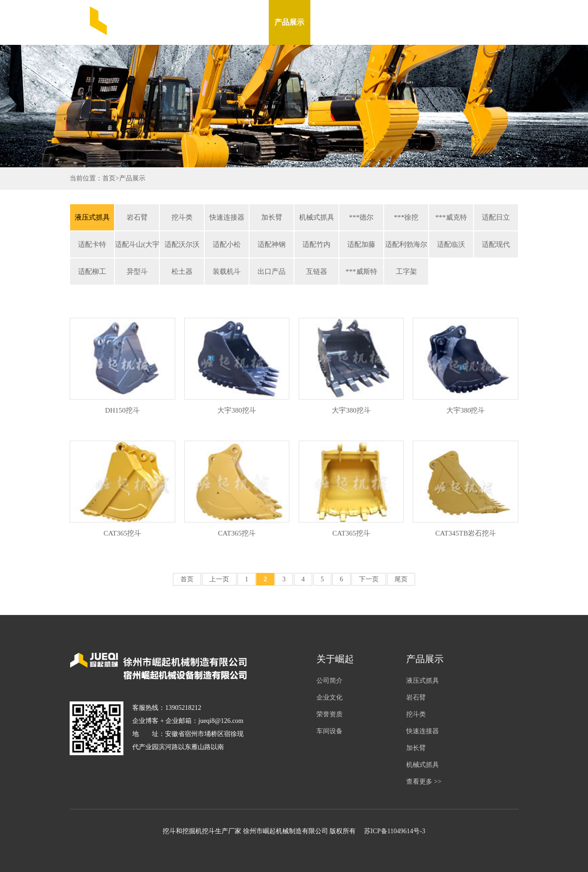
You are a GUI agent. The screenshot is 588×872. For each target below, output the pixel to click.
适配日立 (496, 217)
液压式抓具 (92, 217)
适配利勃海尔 (406, 244)
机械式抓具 (317, 217)
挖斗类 (182, 217)
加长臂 (272, 217)
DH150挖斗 (122, 410)
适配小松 (227, 244)
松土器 (182, 272)
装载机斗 (227, 272)
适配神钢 (272, 244)
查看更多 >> (424, 782)
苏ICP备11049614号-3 (395, 831)
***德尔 (362, 217)
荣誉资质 (330, 714)
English (498, 22)
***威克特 (451, 217)
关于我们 (248, 22)
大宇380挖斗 (237, 410)
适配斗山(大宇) (137, 244)
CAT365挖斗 (122, 533)
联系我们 (456, 22)
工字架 (406, 272)
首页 (109, 178)
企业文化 (330, 697)
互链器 (317, 272)
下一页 (369, 579)
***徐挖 (406, 217)
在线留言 (414, 22)
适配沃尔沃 (182, 244)
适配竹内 (316, 244)
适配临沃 (451, 244)
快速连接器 (227, 217)
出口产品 (272, 272)
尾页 (401, 579)
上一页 (219, 579)
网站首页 (206, 22)
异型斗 (137, 272)
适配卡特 (92, 244)
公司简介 (330, 681)
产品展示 (289, 22)
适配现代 (496, 244)
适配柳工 (92, 272)
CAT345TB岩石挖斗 (466, 533)
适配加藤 (361, 244)
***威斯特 (361, 272)
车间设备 (373, 22)
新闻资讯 (331, 22)
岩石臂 (137, 217)
